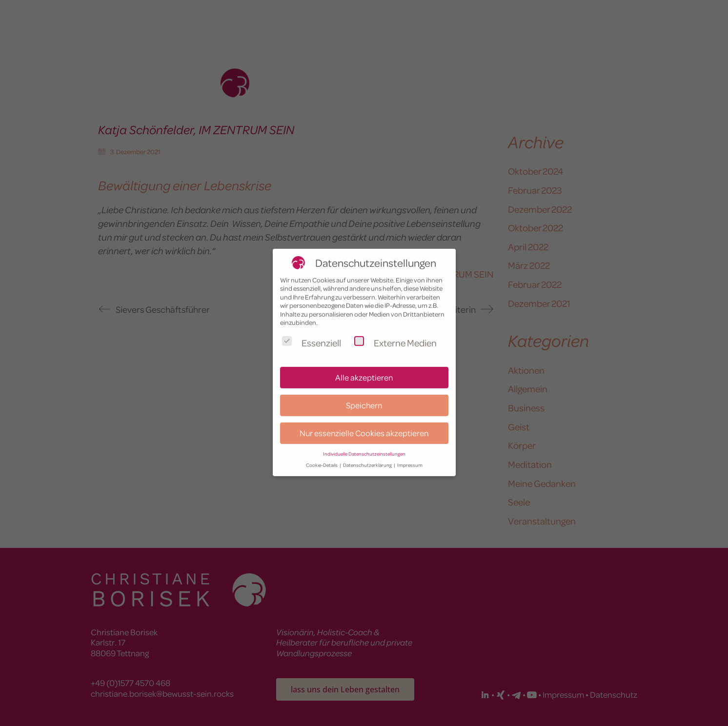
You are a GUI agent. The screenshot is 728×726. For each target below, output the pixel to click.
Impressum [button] (410, 454)
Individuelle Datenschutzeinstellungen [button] (364, 442)
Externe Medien (395, 331)
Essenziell (312, 331)
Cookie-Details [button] (322, 454)
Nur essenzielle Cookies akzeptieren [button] (364, 422)
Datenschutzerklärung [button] (368, 454)
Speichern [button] (364, 394)
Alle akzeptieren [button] (364, 366)
